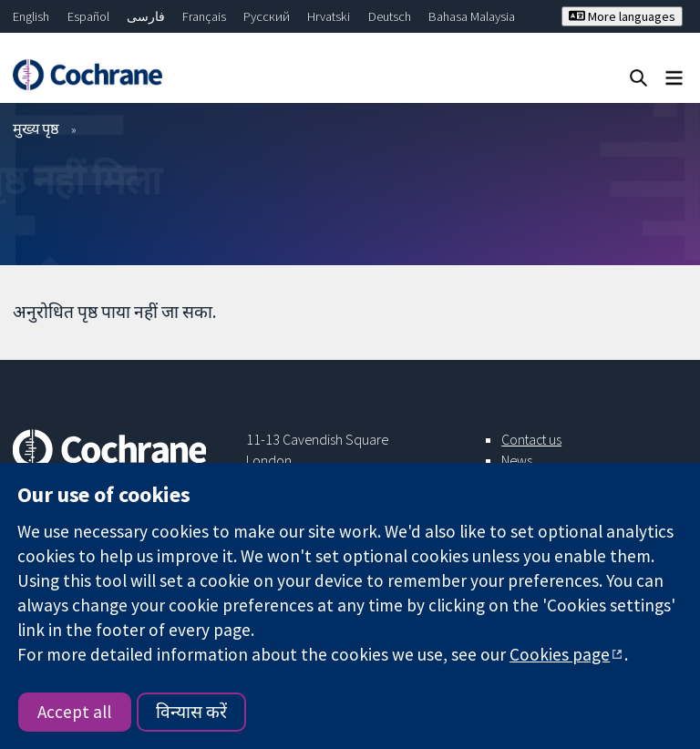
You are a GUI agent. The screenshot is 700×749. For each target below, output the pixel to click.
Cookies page (560, 654)
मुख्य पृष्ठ (36, 128)
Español (88, 16)
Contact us (531, 439)
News (517, 460)
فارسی (146, 16)
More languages (622, 16)
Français (204, 16)
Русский (267, 16)
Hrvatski (329, 16)
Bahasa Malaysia (472, 16)
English (31, 16)
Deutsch (390, 16)
